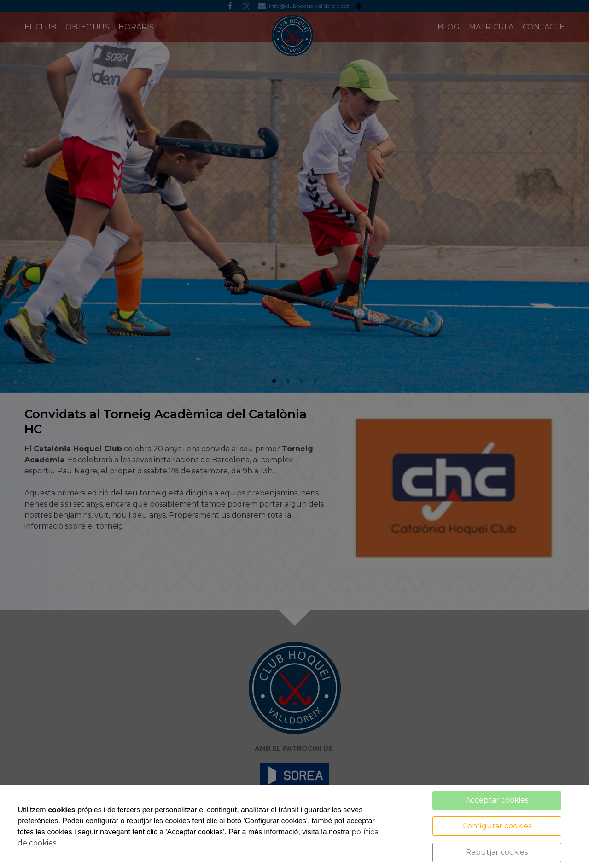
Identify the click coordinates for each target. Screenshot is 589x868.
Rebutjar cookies (497, 852)
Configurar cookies (497, 826)
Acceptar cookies (497, 800)
